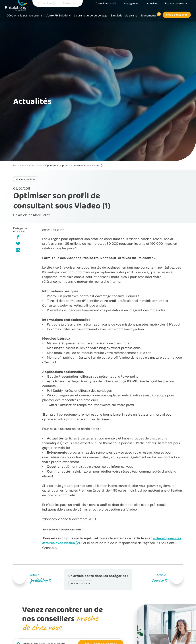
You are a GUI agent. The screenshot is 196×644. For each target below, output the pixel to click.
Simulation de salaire (124, 16)
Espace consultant (176, 3)
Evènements (148, 16)
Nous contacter (177, 15)
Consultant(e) (48, 3)
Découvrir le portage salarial (25, 16)
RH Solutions (20, 165)
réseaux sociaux (26, 179)
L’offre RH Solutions (58, 16)
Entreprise (70, 3)
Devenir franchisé (106, 3)
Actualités (152, 3)
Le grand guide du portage (91, 16)
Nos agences (131, 3)
